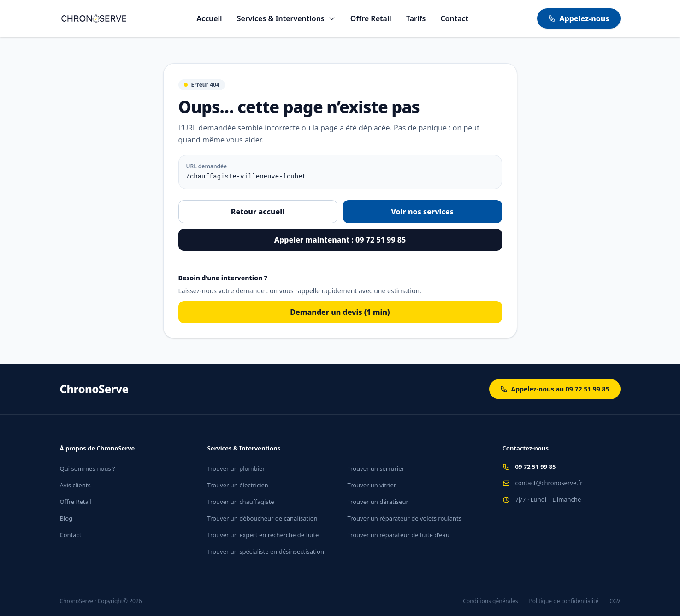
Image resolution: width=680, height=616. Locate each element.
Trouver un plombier (236, 468)
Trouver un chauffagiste (241, 502)
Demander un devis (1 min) (340, 312)
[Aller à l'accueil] (94, 18)
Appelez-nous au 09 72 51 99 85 (555, 389)
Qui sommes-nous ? (88, 468)
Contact (454, 18)
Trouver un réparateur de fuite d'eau (399, 535)
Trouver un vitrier (372, 485)
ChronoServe (94, 389)
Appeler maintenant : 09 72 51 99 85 (340, 240)
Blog (66, 518)
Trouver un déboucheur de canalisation (263, 518)
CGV (615, 601)
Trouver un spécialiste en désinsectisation (266, 551)
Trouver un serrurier (376, 468)
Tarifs (416, 18)
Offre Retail (371, 18)
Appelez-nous (579, 18)
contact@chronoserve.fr (549, 483)
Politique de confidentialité (564, 601)
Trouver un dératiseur (378, 502)
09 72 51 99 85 (536, 467)
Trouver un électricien (238, 485)
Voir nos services (422, 212)
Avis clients (75, 485)
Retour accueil (258, 212)
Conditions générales (490, 601)
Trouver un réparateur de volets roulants (405, 518)
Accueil (209, 18)
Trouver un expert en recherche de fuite (263, 535)
